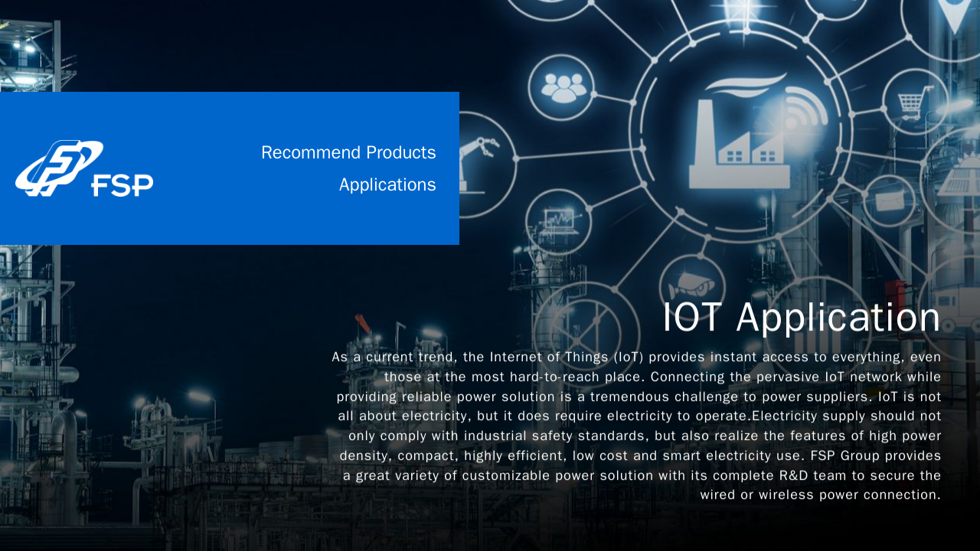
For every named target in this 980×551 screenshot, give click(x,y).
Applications (388, 184)
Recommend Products (349, 152)
